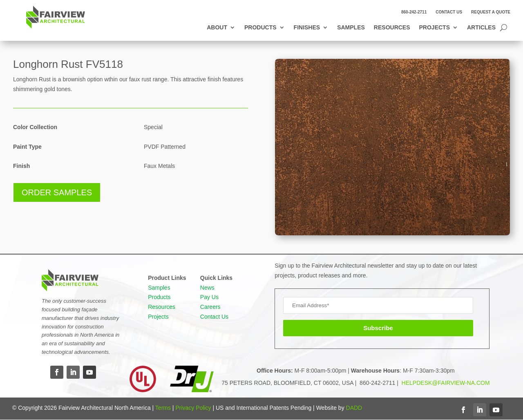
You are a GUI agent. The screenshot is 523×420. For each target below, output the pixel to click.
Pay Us (209, 297)
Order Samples (57, 192)
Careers (210, 307)
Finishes (307, 28)
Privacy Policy (193, 408)
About (217, 28)
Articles (481, 28)
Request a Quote (491, 12)
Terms (163, 408)
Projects (435, 28)
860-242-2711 (414, 12)
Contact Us (449, 12)
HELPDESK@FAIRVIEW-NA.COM (445, 383)
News (207, 288)
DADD (354, 408)
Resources (392, 28)
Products (260, 28)
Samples (351, 28)
